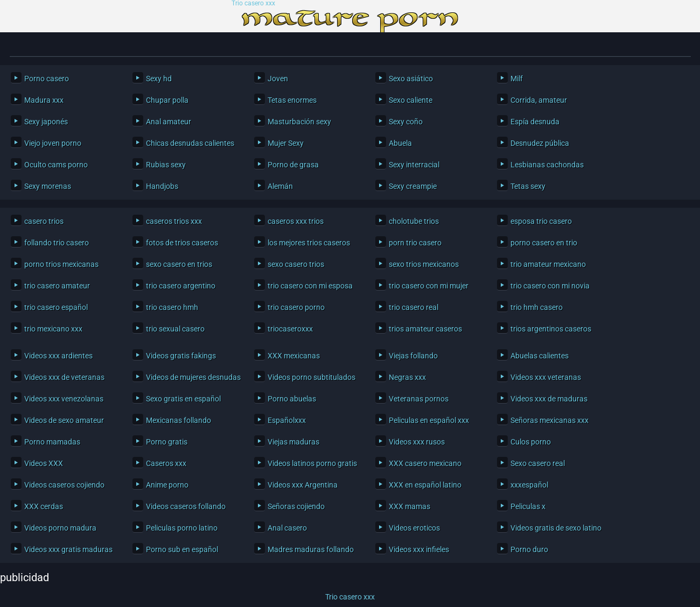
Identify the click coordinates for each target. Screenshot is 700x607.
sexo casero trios (296, 264)
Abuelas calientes (540, 356)
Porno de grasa (293, 165)
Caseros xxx (166, 463)
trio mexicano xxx (53, 329)
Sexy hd (159, 79)
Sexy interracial (414, 165)
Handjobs (162, 186)
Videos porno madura (60, 528)
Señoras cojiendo (296, 506)
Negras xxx (407, 377)
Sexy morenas (48, 186)
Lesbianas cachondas (547, 165)
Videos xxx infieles (419, 549)
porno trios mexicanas (61, 264)
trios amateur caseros (425, 329)
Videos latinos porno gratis (312, 463)
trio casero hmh (172, 307)
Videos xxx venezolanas (64, 399)
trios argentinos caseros (551, 329)
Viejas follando (413, 356)
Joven (278, 79)
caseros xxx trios (296, 221)
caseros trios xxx (174, 221)
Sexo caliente (411, 100)
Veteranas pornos (419, 399)
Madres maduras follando (311, 549)
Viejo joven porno (53, 143)
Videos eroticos (414, 528)
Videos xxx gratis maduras (68, 549)
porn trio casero (415, 243)
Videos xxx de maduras (549, 399)
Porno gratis (167, 442)
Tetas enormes (292, 100)
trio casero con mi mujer (429, 286)
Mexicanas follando (178, 420)
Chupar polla (167, 100)
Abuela (400, 143)
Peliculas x (528, 506)
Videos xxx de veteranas (64, 377)
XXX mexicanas (294, 356)
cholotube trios (414, 221)
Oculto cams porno (56, 165)
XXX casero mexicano (425, 463)
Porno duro (529, 549)
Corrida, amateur (539, 100)
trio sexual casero (175, 329)
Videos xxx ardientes (58, 356)
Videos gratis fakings (181, 356)
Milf (517, 79)
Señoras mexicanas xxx (549, 420)
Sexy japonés (46, 122)
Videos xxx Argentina (303, 485)
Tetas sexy (528, 186)
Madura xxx (44, 100)
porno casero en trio (544, 243)
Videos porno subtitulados (311, 377)
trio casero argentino (181, 286)
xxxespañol (529, 485)
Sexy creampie (413, 186)
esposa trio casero (541, 221)
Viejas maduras (293, 442)
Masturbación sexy (299, 122)
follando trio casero (57, 243)
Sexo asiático (411, 79)
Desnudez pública (540, 143)
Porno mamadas (52, 442)
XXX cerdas (44, 506)
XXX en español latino (425, 485)
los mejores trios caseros (309, 243)
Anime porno (167, 485)
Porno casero (47, 79)
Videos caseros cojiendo (64, 485)
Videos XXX (44, 463)
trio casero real (414, 307)
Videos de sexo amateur (64, 420)
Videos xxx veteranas (546, 377)
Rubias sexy (166, 165)
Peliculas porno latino (182, 528)
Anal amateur (169, 122)
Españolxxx (287, 420)
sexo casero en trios (179, 264)
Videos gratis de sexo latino (556, 528)
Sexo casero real (538, 463)
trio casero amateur (57, 286)
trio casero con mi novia (550, 286)
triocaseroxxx (290, 329)
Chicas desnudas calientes (190, 143)
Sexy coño (406, 122)
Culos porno (531, 442)
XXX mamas (409, 506)
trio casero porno (296, 307)
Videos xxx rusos (417, 442)
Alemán (280, 186)
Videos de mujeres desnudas (192, 377)
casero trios (44, 221)
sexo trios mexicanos (424, 264)
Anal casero (287, 528)
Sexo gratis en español (183, 399)
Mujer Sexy (286, 143)
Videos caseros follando (186, 506)
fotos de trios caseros (182, 243)
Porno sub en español (182, 549)
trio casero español (56, 307)
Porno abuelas (292, 399)
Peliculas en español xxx (429, 420)
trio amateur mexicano (548, 264)
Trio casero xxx (253, 3)
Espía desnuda (535, 122)
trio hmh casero (537, 307)
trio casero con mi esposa (310, 286)
